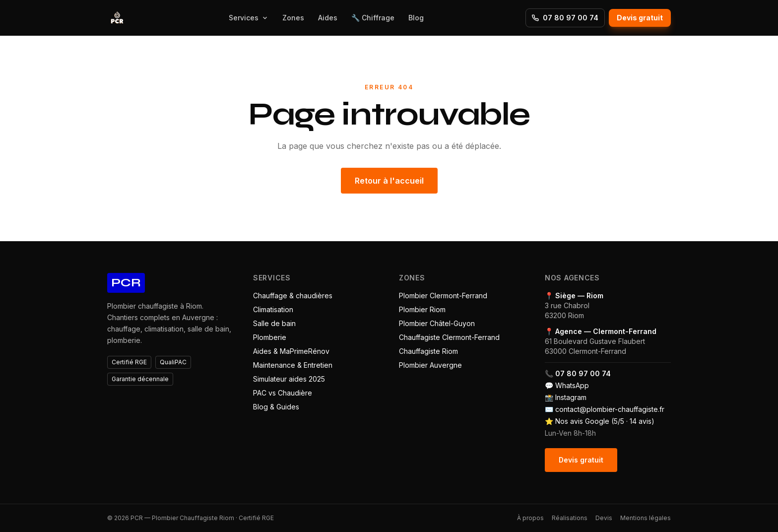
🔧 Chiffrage (373, 18)
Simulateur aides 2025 (289, 379)
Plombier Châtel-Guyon (437, 323)
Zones (293, 18)
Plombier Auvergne (430, 365)
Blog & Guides (276, 407)
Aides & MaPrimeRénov (291, 351)
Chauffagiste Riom (428, 351)
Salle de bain (274, 323)
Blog (416, 18)
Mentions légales (646, 518)
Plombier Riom (422, 309)
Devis (604, 518)
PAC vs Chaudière (283, 393)
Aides (328, 18)
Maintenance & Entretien (293, 365)
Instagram (571, 397)
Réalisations (570, 518)
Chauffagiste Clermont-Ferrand (449, 337)
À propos (530, 518)
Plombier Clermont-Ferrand (443, 296)
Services (249, 18)
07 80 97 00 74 (565, 18)
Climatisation (273, 309)
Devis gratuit (640, 18)
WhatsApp (572, 385)
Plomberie (270, 337)
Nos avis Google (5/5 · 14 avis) (605, 421)
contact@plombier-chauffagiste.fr (610, 409)
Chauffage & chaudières (293, 296)
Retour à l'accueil (389, 181)
